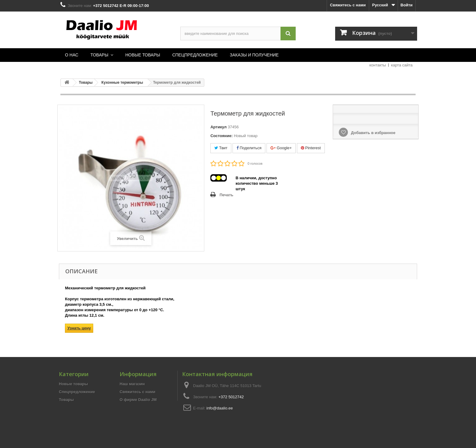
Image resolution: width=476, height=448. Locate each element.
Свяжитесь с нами (348, 5)
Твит (221, 148)
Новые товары (73, 384)
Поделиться (249, 148)
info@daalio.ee (220, 408)
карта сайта (402, 65)
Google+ (281, 148)
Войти (406, 5)
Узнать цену (79, 328)
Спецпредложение (77, 392)
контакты (378, 65)
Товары (66, 400)
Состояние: (221, 136)
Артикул (218, 127)
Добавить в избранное (372, 133)
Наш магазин (132, 384)
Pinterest (311, 148)
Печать (226, 195)
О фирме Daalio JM (138, 400)
